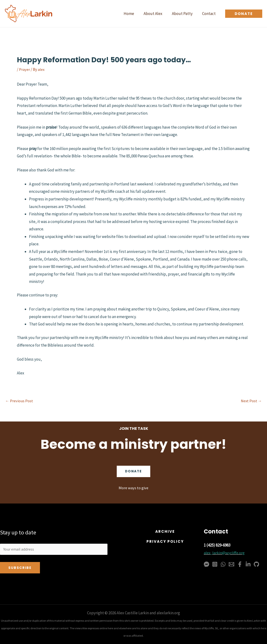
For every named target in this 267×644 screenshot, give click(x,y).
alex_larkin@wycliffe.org (225, 552)
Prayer (25, 69)
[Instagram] (215, 564)
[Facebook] (240, 564)
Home (134, 14)
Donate (134, 471)
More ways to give (133, 487)
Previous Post (19, 401)
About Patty (184, 14)
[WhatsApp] (223, 564)
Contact (210, 14)
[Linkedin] (248, 564)
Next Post (251, 401)
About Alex (157, 14)
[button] (244, 14)
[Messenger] (206, 564)
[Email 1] (231, 564)
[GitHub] (256, 564)
